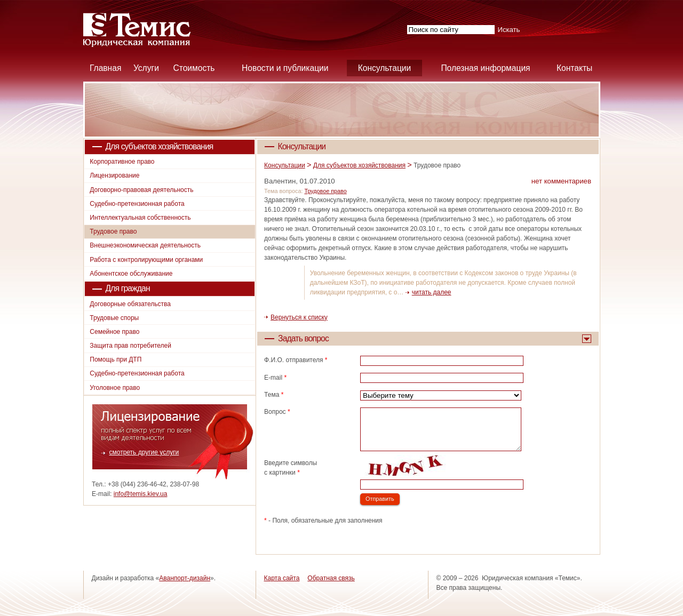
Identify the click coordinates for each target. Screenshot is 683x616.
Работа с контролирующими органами (146, 260)
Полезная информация (485, 68)
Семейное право (114, 332)
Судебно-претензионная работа (137, 204)
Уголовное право (115, 388)
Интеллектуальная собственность (140, 218)
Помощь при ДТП (116, 359)
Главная (105, 68)
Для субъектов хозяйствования (359, 165)
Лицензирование (114, 175)
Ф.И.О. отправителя (296, 360)
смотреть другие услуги (144, 452)
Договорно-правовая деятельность (141, 190)
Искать (509, 30)
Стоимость (194, 68)
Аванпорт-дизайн (185, 578)
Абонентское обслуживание (131, 274)
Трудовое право (325, 191)
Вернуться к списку (299, 317)
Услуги (146, 68)
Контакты (574, 68)
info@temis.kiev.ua (141, 494)
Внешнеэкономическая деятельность (145, 245)
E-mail (275, 378)
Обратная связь (331, 578)
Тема (274, 395)
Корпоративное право (122, 162)
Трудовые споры (114, 318)
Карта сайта (282, 578)
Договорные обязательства (130, 304)
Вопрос (277, 412)
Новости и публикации (285, 68)
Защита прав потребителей (130, 346)
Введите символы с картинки (291, 468)
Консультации (385, 68)
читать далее (432, 292)
